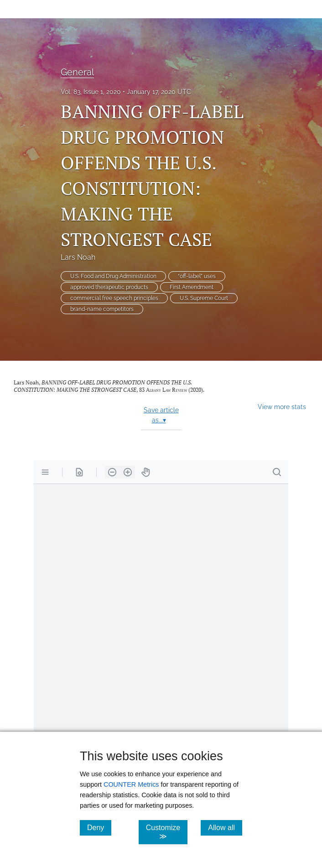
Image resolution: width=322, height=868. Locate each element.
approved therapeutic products (109, 287)
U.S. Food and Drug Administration (113, 276)
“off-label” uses (197, 276)
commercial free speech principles (114, 298)
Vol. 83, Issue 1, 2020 (91, 92)
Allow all (225, 827)
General (77, 72)
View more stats (282, 407)
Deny (99, 827)
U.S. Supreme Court (204, 298)
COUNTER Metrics (131, 784)
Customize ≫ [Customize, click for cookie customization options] (167, 832)
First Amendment (192, 287)
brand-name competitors (102, 309)
